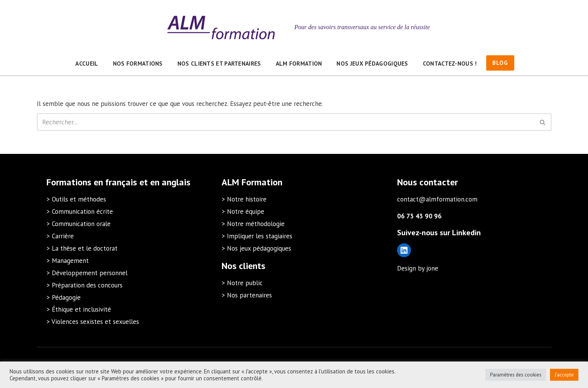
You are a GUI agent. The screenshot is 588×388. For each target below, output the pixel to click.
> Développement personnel (87, 273)
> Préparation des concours (84, 285)
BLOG (500, 63)
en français (115, 182)
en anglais (170, 182)
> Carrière (60, 236)
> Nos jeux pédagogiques (256, 248)
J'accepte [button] (564, 375)
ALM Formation (299, 63)
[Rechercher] (286, 122)
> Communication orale (79, 224)
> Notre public (242, 283)
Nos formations (138, 63)
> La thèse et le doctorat (82, 248)
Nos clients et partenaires (219, 63)
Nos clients (243, 266)
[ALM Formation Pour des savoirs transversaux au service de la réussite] (294, 27)
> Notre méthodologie (253, 224)
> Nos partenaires (247, 295)
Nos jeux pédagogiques (372, 63)
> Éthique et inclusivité (79, 309)
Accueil (87, 63)
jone (432, 268)
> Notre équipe (243, 211)
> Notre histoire (244, 199)
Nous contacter (427, 182)
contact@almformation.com (437, 199)
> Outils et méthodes (76, 199)
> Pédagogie (64, 297)
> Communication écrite (80, 211)
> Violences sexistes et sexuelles (93, 322)
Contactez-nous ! (450, 63)
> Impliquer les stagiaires (257, 236)
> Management (68, 261)
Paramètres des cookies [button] (516, 375)
